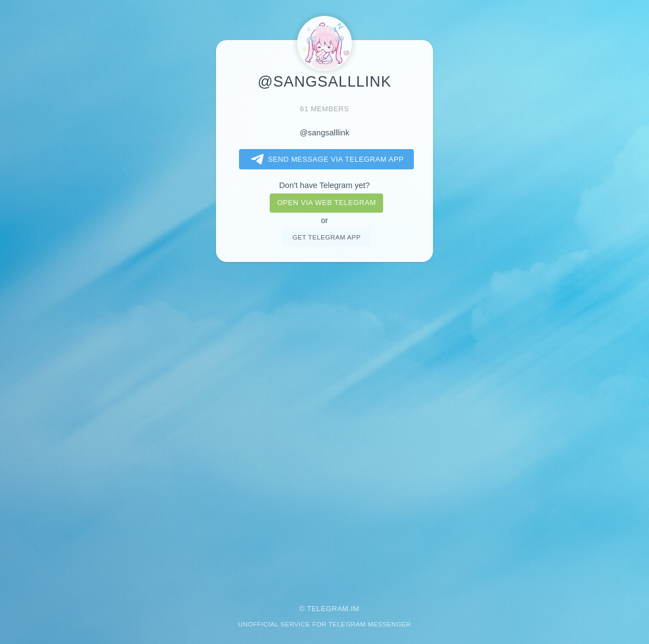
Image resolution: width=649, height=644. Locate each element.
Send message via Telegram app (325, 159)
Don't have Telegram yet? (324, 185)
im (355, 609)
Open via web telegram (326, 203)
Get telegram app (326, 237)
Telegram (328, 609)
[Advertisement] (324, 426)
